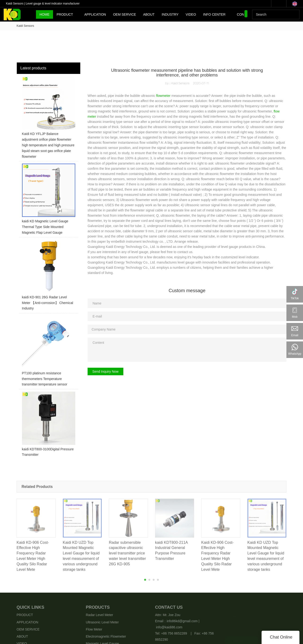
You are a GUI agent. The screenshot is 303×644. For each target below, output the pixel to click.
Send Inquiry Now (105, 371)
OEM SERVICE (125, 14)
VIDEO (191, 14)
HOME (45, 14)
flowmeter (163, 96)
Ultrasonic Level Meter (102, 622)
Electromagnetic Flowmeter (106, 636)
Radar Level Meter (100, 615)
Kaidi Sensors (25, 26)
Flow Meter (94, 629)
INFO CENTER (214, 14)
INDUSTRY (170, 14)
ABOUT (149, 14)
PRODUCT (65, 14)
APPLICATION (95, 14)
